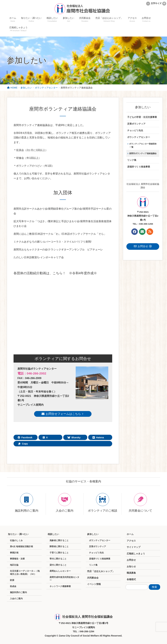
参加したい (143, 107)
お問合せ (131, 560)
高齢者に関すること (59, 540)
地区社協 (14, 565)
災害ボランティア (136, 124)
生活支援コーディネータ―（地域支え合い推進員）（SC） (25, 572)
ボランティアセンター (139, 137)
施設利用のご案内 (18, 592)
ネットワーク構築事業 (60, 586)
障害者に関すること (59, 546)
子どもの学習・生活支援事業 (142, 117)
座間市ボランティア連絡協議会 (143, 153)
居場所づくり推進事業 (139, 167)
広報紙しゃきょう (136, 554)
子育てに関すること (59, 553)
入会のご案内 (16, 599)
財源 (12, 580)
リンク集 (132, 160)
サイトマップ (134, 547)
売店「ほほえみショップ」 (101, 571)
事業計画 (14, 553)
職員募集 (131, 573)
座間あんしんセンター (60, 571)
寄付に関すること (58, 559)
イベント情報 (94, 584)
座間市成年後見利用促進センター (64, 579)
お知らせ (131, 566)
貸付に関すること (58, 565)
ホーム (130, 534)
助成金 (13, 586)
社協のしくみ (16, 540)
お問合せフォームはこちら (63, 414)
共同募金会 (93, 578)
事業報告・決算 (17, 559)
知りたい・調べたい (18, 534)
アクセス (131, 541)
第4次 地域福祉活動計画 (21, 546)
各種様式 (131, 579)
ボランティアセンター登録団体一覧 (143, 145)
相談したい (53, 534)
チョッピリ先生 (135, 131)
